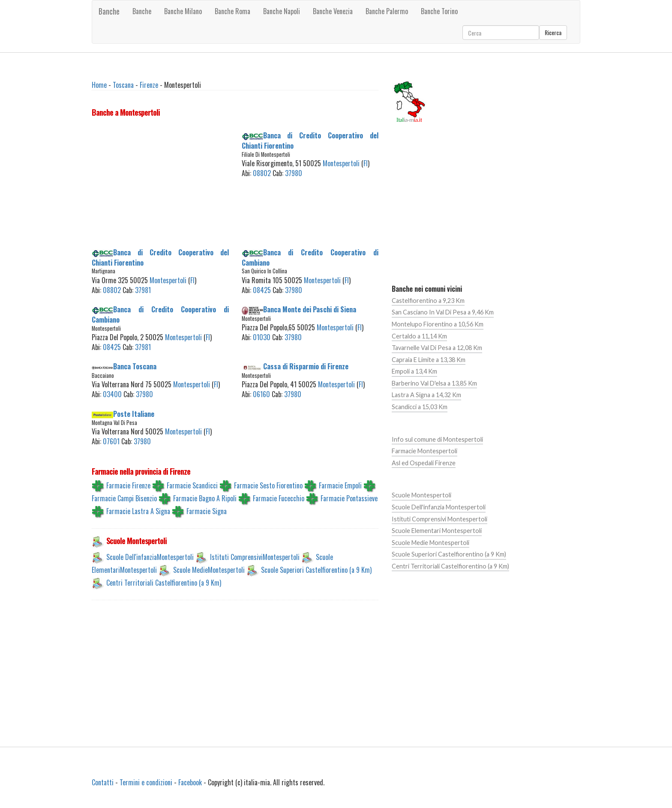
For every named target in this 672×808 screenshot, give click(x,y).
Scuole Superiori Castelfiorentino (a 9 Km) (316, 570)
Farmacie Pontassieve (349, 498)
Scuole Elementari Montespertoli (437, 531)
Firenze (149, 85)
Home (99, 85)
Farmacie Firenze (128, 485)
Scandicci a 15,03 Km (420, 407)
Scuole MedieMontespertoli (209, 570)
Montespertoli (341, 163)
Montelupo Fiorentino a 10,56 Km (438, 324)
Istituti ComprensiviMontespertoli (255, 557)
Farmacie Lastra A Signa (138, 511)
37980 (294, 173)
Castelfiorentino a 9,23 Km (428, 301)
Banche (109, 11)
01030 (262, 337)
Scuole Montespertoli (421, 495)
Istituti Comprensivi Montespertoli (439, 519)
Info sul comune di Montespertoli (437, 439)
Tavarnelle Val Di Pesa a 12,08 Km (437, 348)
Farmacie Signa (207, 511)
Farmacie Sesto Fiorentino (268, 485)
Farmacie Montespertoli (424, 451)
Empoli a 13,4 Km (414, 371)
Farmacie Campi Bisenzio (124, 498)
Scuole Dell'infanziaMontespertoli (150, 557)
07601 (111, 441)
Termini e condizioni (146, 782)
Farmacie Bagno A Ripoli (205, 498)
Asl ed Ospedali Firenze (424, 463)
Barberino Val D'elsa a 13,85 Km (434, 383)
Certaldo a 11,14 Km (419, 336)
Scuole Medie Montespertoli (430, 543)
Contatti (103, 782)
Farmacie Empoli (340, 485)
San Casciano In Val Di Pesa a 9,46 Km (443, 312)
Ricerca (553, 32)
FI (366, 163)
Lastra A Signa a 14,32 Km (426, 395)
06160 (261, 394)
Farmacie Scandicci (192, 485)
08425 (262, 290)
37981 (143, 290)
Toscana (123, 85)
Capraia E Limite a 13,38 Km (429, 360)
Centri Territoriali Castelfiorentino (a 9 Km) (164, 583)
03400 (112, 394)
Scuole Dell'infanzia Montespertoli (439, 507)
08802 (262, 173)
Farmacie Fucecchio (279, 498)
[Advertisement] (160, 184)
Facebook (190, 782)
